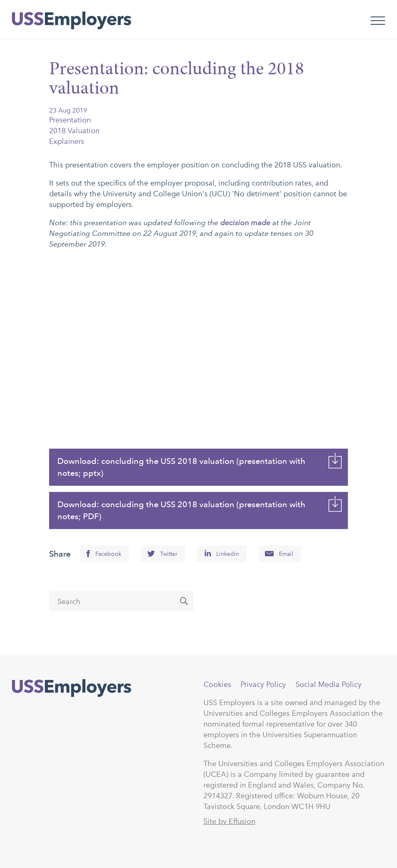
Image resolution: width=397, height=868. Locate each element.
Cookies (217, 685)
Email (286, 554)
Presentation (70, 120)
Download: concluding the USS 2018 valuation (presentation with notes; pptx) (181, 467)
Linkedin (228, 554)
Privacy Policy (263, 685)
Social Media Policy (328, 685)
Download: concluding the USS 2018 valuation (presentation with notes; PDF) (181, 510)
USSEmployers (72, 688)
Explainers (67, 141)
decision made (245, 222)
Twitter (169, 554)
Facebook (108, 554)
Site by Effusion (229, 821)
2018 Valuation (74, 131)
